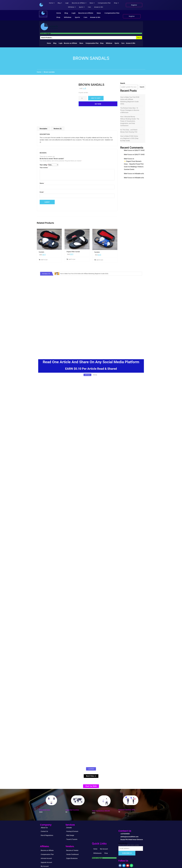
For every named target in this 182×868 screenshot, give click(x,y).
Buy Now (98, 104)
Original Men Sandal (73, 252)
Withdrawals (97, 853)
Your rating (44, 165)
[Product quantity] (83, 98)
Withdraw (68, 17)
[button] (59, 13)
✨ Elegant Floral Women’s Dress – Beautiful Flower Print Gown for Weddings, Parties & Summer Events (134, 165)
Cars (85, 17)
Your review (44, 168)
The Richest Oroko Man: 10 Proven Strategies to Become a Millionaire (130, 110)
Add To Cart (43, 260)
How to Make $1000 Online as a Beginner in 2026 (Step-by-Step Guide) (129, 138)
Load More (91, 769)
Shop (58, 17)
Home (59, 13)
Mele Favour (128, 150)
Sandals (41, 252)
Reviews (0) (58, 129)
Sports (77, 17)
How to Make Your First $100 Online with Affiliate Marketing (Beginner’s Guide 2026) (130, 101)
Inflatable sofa (139, 174)
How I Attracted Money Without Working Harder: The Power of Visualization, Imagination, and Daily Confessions (130, 121)
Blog (66, 13)
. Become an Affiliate (47, 850)
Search (123, 83)
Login (74, 13)
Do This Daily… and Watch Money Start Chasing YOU (129, 131)
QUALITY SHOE (139, 150)
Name (42, 183)
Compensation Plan (112, 13)
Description (43, 129)
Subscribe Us (127, 853)
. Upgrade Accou (45, 862)
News (99, 13)
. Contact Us (44, 831)
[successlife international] (41, 5)
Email (42, 192)
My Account (104, 849)
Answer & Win (95, 17)
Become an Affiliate (86, 13)
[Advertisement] (89, 340)
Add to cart (96, 98)
